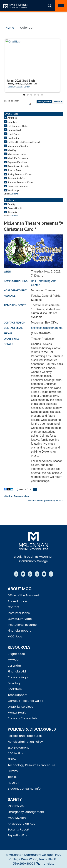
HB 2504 (13, 783)
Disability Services (20, 707)
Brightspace (16, 654)
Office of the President (23, 595)
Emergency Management (26, 812)
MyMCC (13, 660)
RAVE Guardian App (22, 824)
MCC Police (16, 806)
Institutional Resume (22, 625)
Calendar (14, 666)
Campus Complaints (23, 718)
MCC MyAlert (17, 818)
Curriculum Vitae (20, 619)
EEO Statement (18, 748)
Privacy (13, 771)
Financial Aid (17, 671)
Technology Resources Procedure (31, 765)
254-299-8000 (23, 864)
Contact (13, 607)
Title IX (12, 777)
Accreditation (17, 601)
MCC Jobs (15, 636)
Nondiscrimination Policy (25, 742)
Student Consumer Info (24, 789)
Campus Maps (18, 677)
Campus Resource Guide (25, 701)
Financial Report (19, 631)
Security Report (18, 830)
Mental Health (18, 713)
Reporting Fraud (19, 835)
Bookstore (15, 689)
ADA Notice (16, 753)
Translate (48, 864)
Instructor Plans (19, 613)
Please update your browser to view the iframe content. (33, 68)
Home (10, 28)
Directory (14, 683)
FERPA (12, 759)
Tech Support (17, 695)
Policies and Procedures (25, 736)
